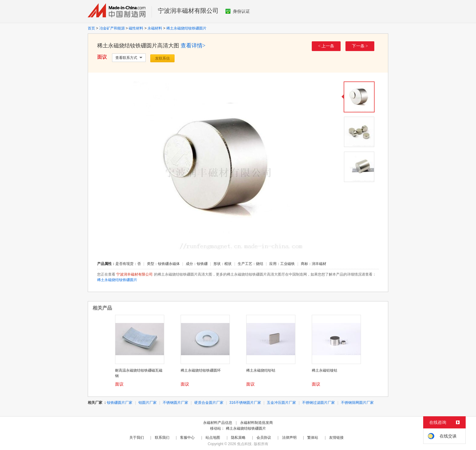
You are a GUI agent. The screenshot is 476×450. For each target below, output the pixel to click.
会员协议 (264, 438)
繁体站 (313, 438)
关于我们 (137, 438)
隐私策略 (238, 438)
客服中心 (187, 438)
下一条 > (360, 46)
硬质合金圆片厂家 (209, 403)
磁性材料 (136, 28)
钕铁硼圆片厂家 (120, 403)
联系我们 (162, 438)
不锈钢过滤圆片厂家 (318, 403)
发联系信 (162, 58)
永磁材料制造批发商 (257, 423)
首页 (91, 28)
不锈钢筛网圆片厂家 (357, 403)
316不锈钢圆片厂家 (245, 403)
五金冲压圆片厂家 (281, 403)
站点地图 (213, 438)
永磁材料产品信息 (218, 423)
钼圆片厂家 (148, 403)
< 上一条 (326, 46)
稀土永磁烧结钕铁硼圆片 (186, 28)
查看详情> (193, 46)
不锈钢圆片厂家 (175, 403)
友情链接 (336, 438)
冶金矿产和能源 (112, 28)
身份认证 (238, 11)
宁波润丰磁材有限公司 (188, 11)
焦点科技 (244, 444)
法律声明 (289, 438)
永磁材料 (155, 28)
